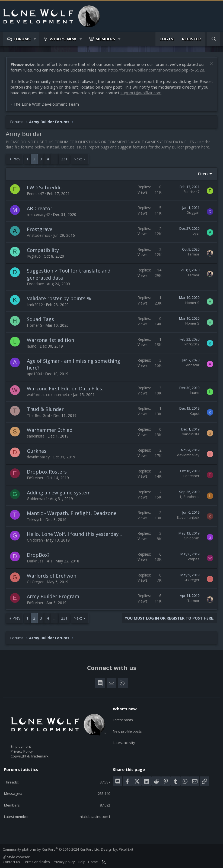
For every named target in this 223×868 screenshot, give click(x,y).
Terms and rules (36, 862)
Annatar (193, 365)
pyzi (196, 233)
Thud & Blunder (45, 409)
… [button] (55, 159)
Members (105, 39)
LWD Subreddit (45, 187)
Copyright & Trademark (30, 756)
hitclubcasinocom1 (95, 817)
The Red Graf (39, 415)
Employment (21, 746)
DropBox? (38, 555)
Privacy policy (64, 862)
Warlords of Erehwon (52, 576)
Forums (22, 39)
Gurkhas (37, 451)
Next (78, 159)
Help (82, 862)
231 (64, 159)
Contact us (11, 862)
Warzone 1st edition (50, 340)
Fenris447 (35, 194)
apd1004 (34, 374)
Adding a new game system (59, 493)
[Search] (214, 39)
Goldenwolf (37, 499)
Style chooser (16, 857)
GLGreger (35, 582)
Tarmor (193, 254)
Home (93, 862)
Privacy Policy (22, 751)
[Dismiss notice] (211, 64)
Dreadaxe (35, 284)
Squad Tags (40, 319)
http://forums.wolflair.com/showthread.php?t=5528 (156, 70)
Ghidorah (35, 540)
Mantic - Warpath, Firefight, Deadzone (72, 513)
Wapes (194, 559)
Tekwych (35, 519)
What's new (63, 39)
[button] (35, 39)
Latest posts (123, 718)
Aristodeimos (39, 235)
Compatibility (43, 250)
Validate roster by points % (59, 298)
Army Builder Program (53, 596)
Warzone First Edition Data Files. (65, 388)
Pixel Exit (126, 849)
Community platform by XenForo (51, 849)
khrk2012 (35, 305)
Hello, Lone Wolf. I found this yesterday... (74, 534)
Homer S (192, 303)
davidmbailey (38, 457)
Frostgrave (40, 229)
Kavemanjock (188, 517)
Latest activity (124, 738)
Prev (16, 159)
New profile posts (127, 728)
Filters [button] (203, 174)
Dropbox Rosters (47, 472)
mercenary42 (38, 214)
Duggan (193, 212)
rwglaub (34, 256)
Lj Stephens (190, 497)
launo (32, 346)
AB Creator (40, 208)
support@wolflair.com (141, 93)
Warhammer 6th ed (50, 430)
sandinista (36, 436)
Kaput (195, 413)
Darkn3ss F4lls (40, 561)
